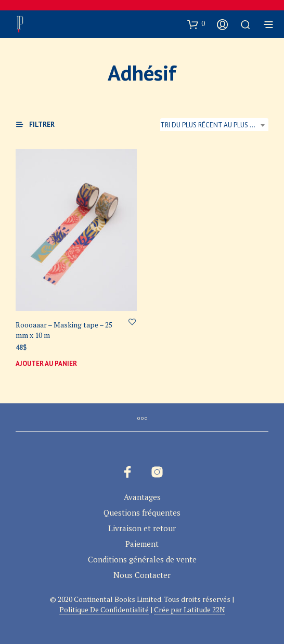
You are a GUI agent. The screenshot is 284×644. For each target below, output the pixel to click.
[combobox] (214, 125)
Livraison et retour (142, 528)
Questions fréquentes (142, 512)
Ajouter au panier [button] (46, 363)
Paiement (142, 544)
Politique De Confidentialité (104, 610)
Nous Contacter (142, 575)
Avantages (142, 497)
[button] (196, 24)
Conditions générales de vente (142, 559)
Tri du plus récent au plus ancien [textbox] (214, 125)
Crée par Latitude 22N (190, 610)
